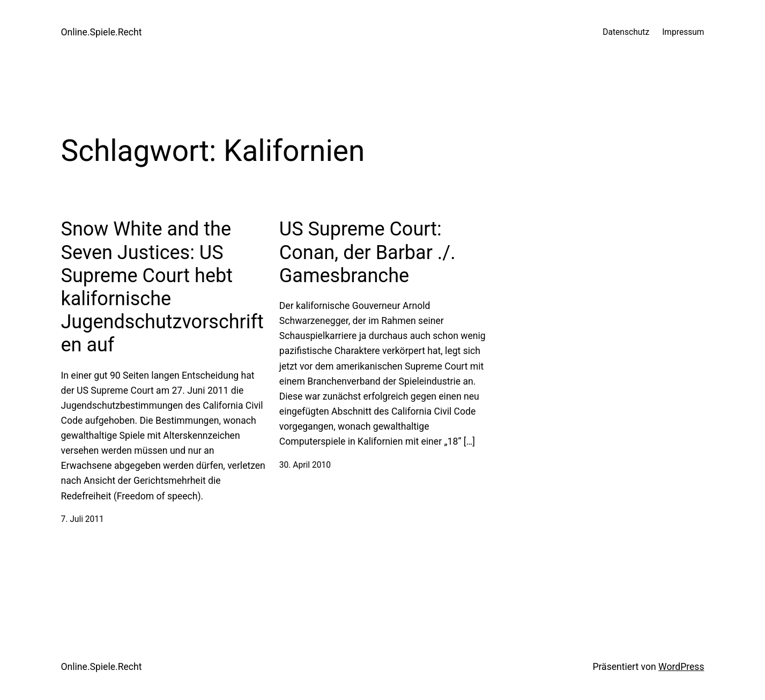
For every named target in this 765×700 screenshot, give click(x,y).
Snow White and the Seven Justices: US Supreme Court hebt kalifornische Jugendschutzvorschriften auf (162, 287)
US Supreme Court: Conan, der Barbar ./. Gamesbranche (367, 252)
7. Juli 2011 (83, 519)
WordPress (681, 667)
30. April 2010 (305, 465)
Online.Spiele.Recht (102, 32)
